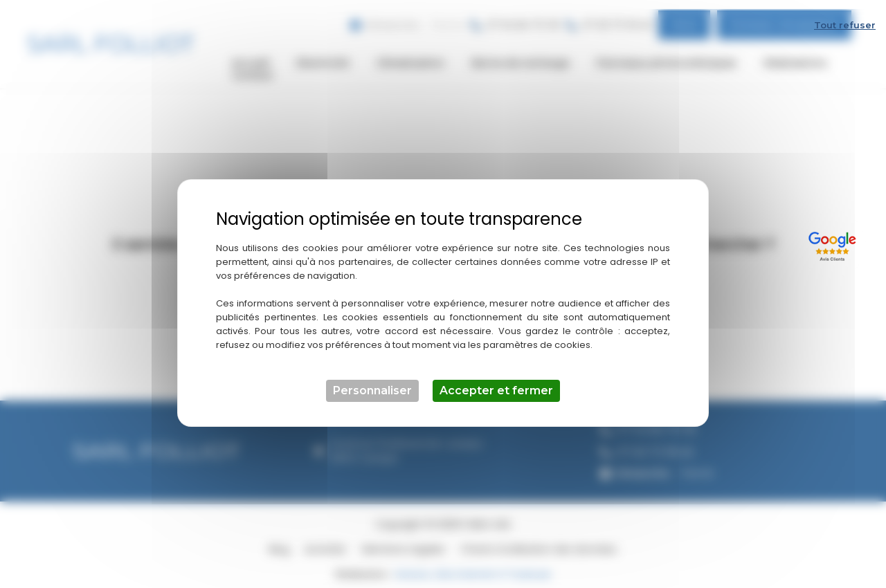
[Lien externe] (834, 236)
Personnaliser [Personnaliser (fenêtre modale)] (372, 382)
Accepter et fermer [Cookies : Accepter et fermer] (496, 382)
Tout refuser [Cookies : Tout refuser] (845, 16)
